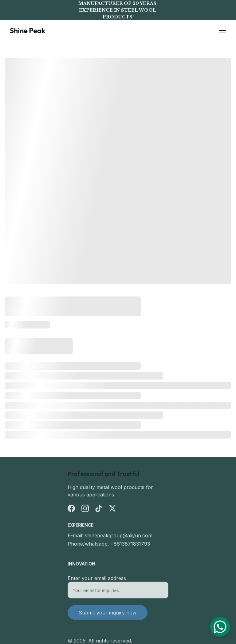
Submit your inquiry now (108, 615)
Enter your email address (97, 580)
